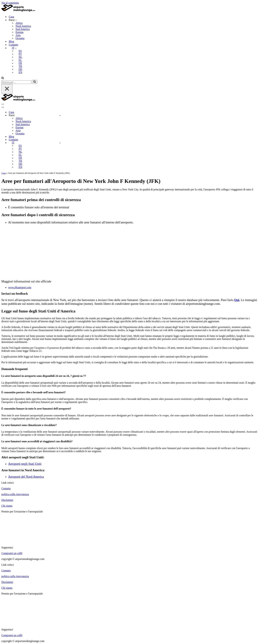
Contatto (13, 45)
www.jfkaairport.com (20, 287)
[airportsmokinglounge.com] (18, 11)
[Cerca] (3, 78)
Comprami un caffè (12, 553)
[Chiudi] (7, 89)
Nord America (23, 26)
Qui (237, 300)
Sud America (23, 29)
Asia (18, 35)
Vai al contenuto (10, 3)
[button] (16, 20)
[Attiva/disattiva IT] (60, 143)
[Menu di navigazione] (3, 104)
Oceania (20, 38)
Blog (11, 41)
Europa (19, 32)
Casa (11, 17)
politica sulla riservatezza (15, 494)
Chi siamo (7, 506)
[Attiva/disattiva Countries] (60, 115)
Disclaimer (7, 500)
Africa (19, 23)
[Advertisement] (129, 251)
